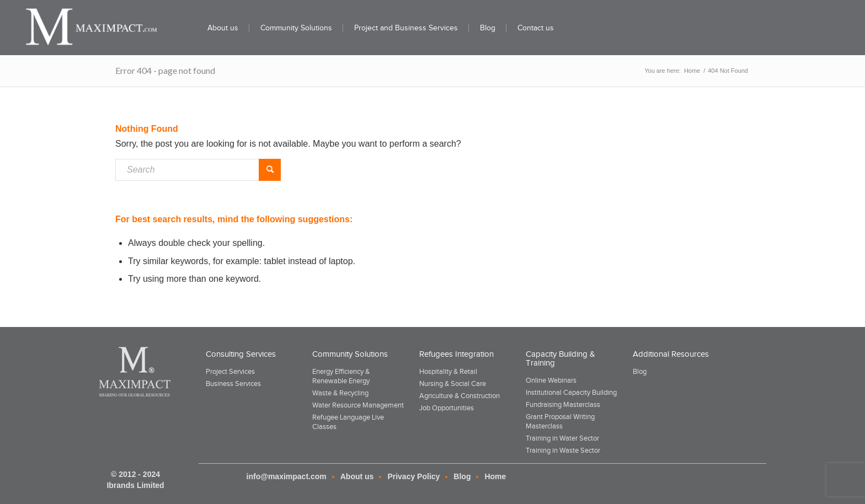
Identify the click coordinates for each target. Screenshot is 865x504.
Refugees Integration (456, 354)
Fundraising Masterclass (563, 404)
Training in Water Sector (562, 438)
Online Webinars (551, 380)
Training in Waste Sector (563, 450)
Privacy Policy (413, 476)
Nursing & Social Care (453, 384)
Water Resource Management (358, 405)
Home (495, 476)
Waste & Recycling (340, 393)
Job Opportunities (447, 408)
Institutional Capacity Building (571, 392)
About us (357, 476)
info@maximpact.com (287, 476)
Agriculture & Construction (460, 396)
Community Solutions (350, 354)
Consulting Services (241, 354)
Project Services (230, 371)
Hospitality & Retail (448, 371)
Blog (640, 371)
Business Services (233, 384)
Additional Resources (671, 354)
